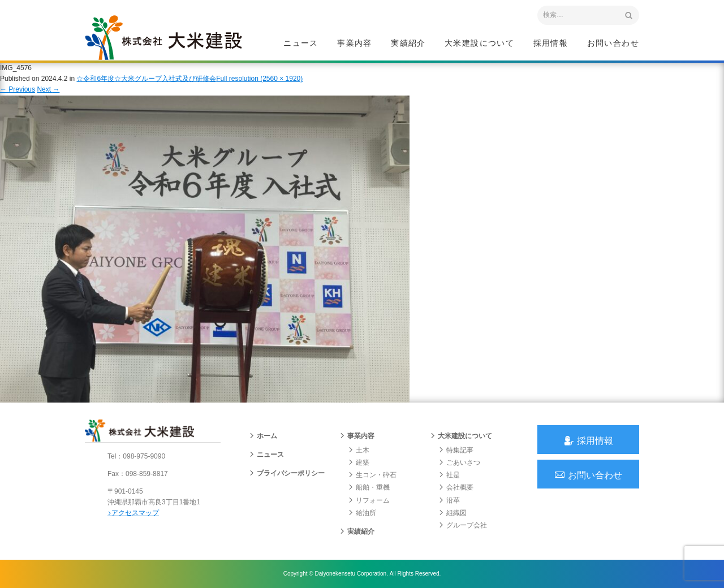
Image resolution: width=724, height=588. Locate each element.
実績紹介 (408, 43)
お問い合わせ (613, 43)
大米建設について (479, 43)
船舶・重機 (369, 487)
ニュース (301, 43)
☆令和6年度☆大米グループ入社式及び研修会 (146, 79)
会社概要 (456, 487)
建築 (359, 462)
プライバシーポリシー (287, 473)
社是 (449, 475)
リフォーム (369, 500)
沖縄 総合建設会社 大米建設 (163, 37)
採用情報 (551, 43)
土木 (359, 450)
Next (48, 89)
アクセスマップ (133, 513)
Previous (18, 89)
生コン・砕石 (372, 475)
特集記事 (456, 450)
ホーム (263, 436)
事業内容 (355, 43)
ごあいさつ (459, 462)
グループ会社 (463, 525)
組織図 (453, 513)
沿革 (449, 500)
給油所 (362, 513)
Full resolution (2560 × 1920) (259, 79)
